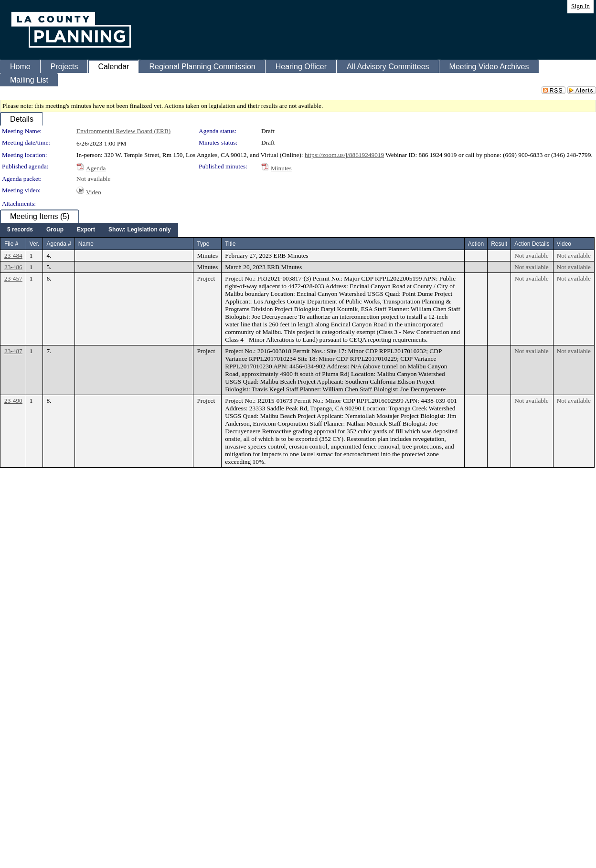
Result (499, 244)
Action (476, 244)
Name (86, 244)
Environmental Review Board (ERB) (123, 131)
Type (203, 244)
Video (94, 192)
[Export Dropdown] (86, 230)
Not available (93, 179)
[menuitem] (20, 230)
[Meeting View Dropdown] (140, 230)
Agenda (96, 168)
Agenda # (59, 244)
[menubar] (89, 230)
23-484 (13, 256)
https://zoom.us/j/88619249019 (344, 155)
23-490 (13, 401)
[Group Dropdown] (55, 230)
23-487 (13, 351)
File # (11, 244)
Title (230, 244)
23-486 (13, 267)
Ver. (35, 244)
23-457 (13, 278)
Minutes (281, 168)
